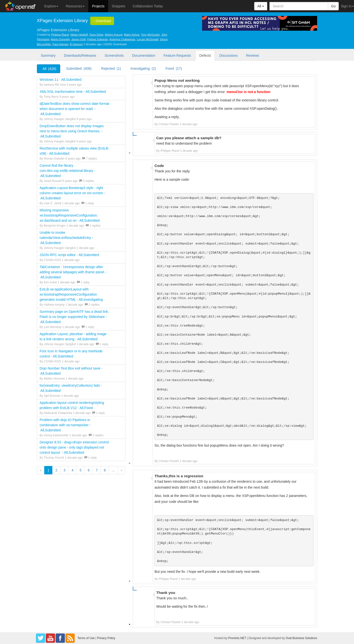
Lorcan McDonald (148, 39)
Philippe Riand (60, 35)
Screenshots (114, 55)
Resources (75, 6)
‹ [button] (41, 470)
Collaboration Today (148, 6)
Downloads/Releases (80, 55)
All (261, 6)
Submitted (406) (79, 69)
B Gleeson (76, 44)
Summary (48, 55)
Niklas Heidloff (79, 35)
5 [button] (81, 470)
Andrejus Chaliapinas (122, 39)
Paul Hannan (60, 44)
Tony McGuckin (150, 35)
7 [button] (97, 470)
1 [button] (48, 470)
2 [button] (56, 470)
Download (102, 21)
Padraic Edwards (97, 39)
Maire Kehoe (132, 35)
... (113, 470)
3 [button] (64, 470)
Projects (98, 6)
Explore (51, 6)
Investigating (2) (143, 69)
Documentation (144, 55)
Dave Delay (96, 35)
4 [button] (73, 470)
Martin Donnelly (60, 39)
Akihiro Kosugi (114, 35)
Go (333, 6)
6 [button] (89, 470)
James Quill (78, 39)
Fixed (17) (174, 69)
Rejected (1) (111, 69)
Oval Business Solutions (301, 638)
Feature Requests (177, 55)
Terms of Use (86, 638)
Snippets (118, 6)
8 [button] (105, 470)
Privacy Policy (106, 638)
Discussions (229, 55)
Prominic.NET (237, 638)
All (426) (49, 69)
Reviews (253, 55)
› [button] (122, 470)
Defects (205, 55)
